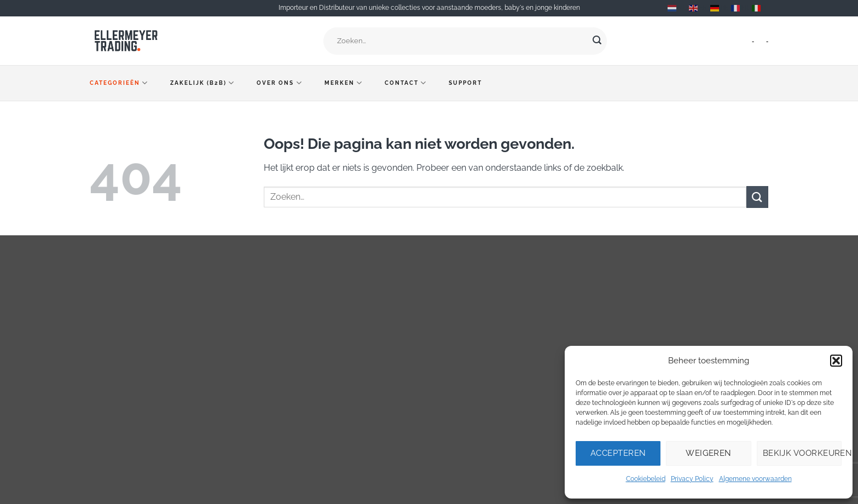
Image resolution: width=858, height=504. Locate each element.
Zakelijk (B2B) (202, 83)
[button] (836, 361)
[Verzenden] (597, 41)
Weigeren (709, 453)
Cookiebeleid (646, 479)
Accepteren (618, 453)
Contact (406, 83)
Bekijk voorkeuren (802, 453)
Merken (344, 83)
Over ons (279, 83)
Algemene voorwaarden (755, 479)
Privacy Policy (692, 479)
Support (465, 83)
